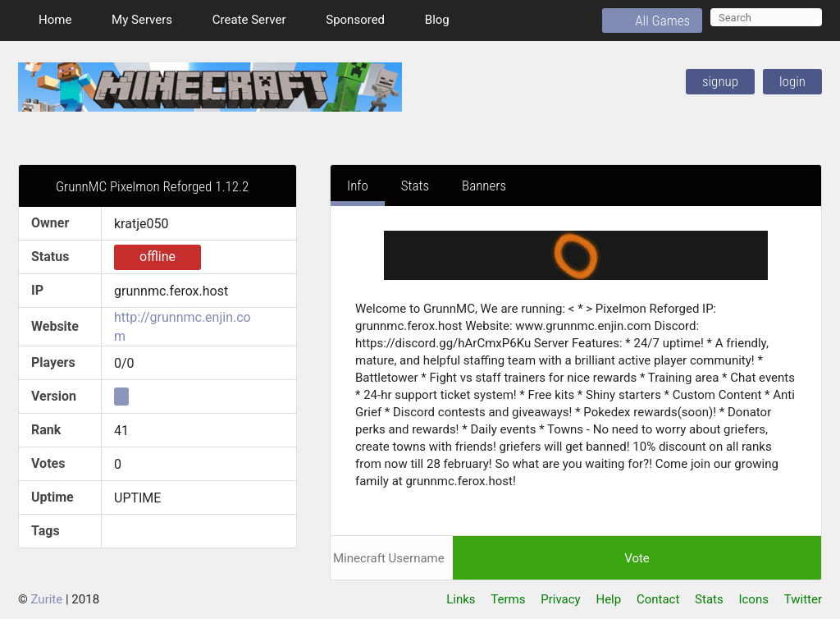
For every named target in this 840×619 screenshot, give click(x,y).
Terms (508, 599)
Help (608, 599)
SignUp (720, 81)
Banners (484, 186)
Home (45, 20)
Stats (415, 186)
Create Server (239, 20)
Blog (427, 20)
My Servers (132, 20)
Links (461, 599)
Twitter (803, 599)
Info (358, 186)
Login (792, 81)
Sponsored (345, 20)
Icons (753, 599)
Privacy (560, 599)
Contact (658, 599)
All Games (652, 21)
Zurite (47, 599)
